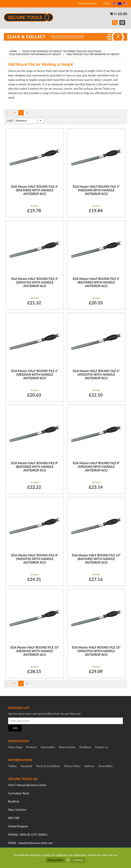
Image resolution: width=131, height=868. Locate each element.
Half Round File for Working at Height (93, 54)
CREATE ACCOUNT (87, 3)
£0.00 (123, 14)
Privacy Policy (55, 860)
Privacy (72, 766)
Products (31, 747)
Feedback (85, 747)
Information (48, 747)
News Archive (67, 747)
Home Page (15, 747)
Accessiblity (106, 766)
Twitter (12, 766)
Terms (48, 766)
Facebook (26, 766)
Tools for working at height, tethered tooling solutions (62, 51)
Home (13, 51)
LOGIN (106, 3)
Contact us (101, 747)
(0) (113, 14)
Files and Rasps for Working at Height (35, 54)
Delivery (90, 766)
